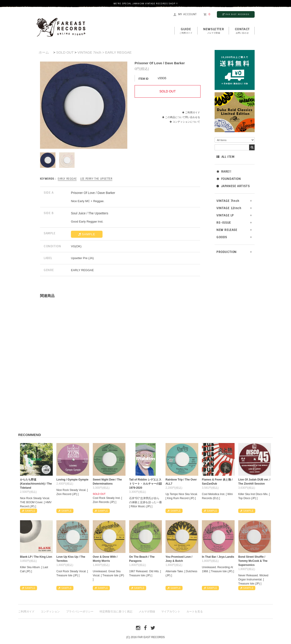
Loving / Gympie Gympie (72, 480)
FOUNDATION (229, 179)
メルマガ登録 (147, 612)
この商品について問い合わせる (183, 117)
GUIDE (186, 31)
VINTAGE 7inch (228, 201)
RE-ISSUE (224, 223)
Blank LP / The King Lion (36, 557)
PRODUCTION (227, 252)
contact (242, 31)
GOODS (222, 237)
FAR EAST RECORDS (236, 14)
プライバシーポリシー (80, 612)
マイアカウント (171, 612)
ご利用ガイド (193, 112)
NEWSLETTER (214, 31)
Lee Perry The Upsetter (96, 179)
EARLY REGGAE (67, 179)
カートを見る (195, 612)
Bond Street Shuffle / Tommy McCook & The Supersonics (253, 561)
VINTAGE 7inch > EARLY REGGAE (105, 52)
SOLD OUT (65, 52)
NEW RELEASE (227, 230)
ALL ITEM (225, 157)
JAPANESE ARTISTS (233, 186)
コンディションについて (185, 122)
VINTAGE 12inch (229, 208)
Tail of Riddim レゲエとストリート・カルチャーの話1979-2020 (145, 484)
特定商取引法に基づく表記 (116, 612)
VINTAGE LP (225, 215)
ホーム (44, 52)
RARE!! (224, 172)
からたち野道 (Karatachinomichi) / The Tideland (36, 484)
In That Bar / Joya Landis (218, 557)
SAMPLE (87, 234)
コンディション (50, 612)
